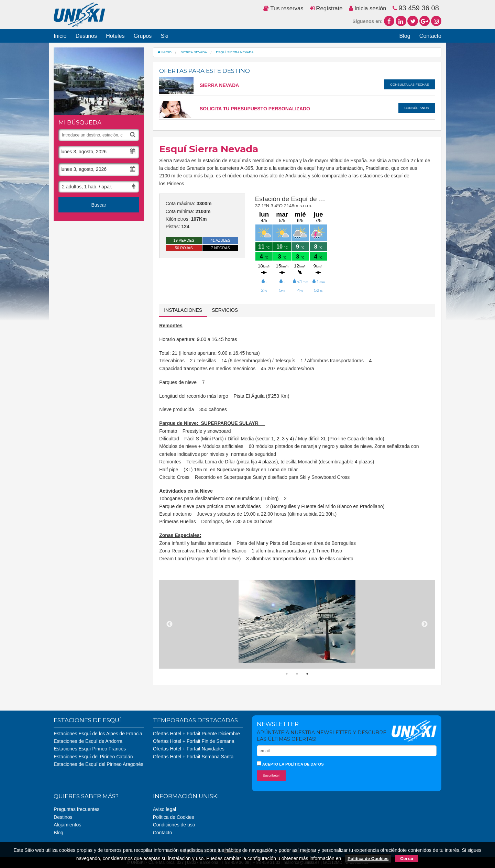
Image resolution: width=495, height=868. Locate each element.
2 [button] (297, 674)
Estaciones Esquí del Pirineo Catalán (93, 757)
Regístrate (326, 8)
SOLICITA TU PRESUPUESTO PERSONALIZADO (235, 109)
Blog (405, 36)
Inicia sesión (368, 8)
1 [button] (287, 674)
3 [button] (307, 674)
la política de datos (301, 764)
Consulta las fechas (410, 84)
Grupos (143, 36)
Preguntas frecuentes (76, 809)
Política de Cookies (174, 817)
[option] (297, 622)
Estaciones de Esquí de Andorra (88, 741)
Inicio (60, 36)
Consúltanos (417, 108)
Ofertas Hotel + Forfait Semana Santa (193, 757)
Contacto (430, 36)
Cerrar (407, 859)
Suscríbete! (271, 775)
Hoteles (115, 36)
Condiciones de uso (174, 825)
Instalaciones (183, 310)
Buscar (99, 205)
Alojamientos (67, 825)
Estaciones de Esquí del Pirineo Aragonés (98, 764)
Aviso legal (164, 809)
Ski (164, 36)
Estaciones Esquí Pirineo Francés (90, 749)
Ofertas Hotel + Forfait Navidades (189, 749)
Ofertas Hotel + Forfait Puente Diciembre (196, 734)
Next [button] (425, 624)
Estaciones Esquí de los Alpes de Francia (98, 734)
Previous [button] (169, 624)
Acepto (290, 764)
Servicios (225, 310)
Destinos (86, 36)
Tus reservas (283, 8)
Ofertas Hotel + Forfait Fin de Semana (194, 741)
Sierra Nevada (199, 85)
